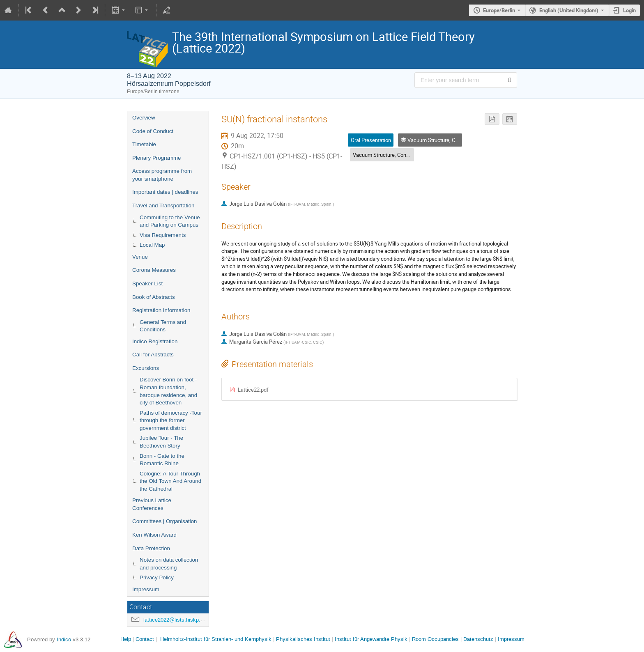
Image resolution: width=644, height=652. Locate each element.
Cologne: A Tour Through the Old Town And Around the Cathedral (170, 481)
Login (629, 10)
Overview (144, 118)
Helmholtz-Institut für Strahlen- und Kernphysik (216, 639)
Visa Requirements (163, 235)
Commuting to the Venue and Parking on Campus (170, 221)
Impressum (146, 589)
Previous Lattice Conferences (152, 504)
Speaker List (147, 284)
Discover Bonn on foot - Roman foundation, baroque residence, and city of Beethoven (168, 391)
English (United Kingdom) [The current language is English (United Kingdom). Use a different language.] (569, 10)
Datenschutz (478, 639)
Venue (140, 257)
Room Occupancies (435, 639)
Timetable (144, 144)
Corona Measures (154, 270)
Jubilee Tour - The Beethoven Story (161, 442)
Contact (145, 639)
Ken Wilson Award (154, 535)
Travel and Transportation (163, 205)
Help (126, 639)
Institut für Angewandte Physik (371, 639)
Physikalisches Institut (303, 639)
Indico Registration (155, 341)
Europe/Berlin (499, 10)
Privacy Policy (157, 577)
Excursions (146, 368)
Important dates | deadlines (165, 192)
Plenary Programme (157, 158)
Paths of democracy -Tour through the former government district (171, 420)
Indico (64, 639)
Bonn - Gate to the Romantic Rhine (162, 460)
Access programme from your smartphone (162, 175)
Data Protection (151, 548)
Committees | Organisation (165, 521)
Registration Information (161, 310)
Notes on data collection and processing (169, 564)
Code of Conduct (153, 131)
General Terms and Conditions (163, 326)
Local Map (152, 245)
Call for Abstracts (153, 355)
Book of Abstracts (154, 297)
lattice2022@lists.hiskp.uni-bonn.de (186, 620)
